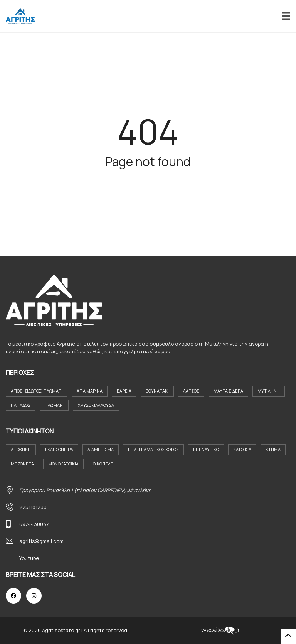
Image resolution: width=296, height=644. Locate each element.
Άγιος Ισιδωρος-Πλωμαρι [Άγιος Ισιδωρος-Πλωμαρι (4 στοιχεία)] (37, 391)
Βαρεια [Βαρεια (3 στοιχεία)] (124, 391)
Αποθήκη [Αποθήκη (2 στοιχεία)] (21, 449)
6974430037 (34, 524)
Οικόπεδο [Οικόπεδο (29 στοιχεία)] (103, 464)
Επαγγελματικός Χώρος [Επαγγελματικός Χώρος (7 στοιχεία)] (153, 449)
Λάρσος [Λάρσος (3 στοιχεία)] (191, 391)
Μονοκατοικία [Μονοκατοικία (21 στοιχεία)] (63, 464)
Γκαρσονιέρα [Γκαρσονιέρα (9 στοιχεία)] (59, 449)
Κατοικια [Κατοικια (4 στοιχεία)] (242, 449)
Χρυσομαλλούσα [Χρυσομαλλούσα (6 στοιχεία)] (96, 405)
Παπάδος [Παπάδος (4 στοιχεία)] (21, 405)
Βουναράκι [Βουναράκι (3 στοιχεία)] (157, 391)
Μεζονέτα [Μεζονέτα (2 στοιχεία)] (22, 464)
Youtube (29, 558)
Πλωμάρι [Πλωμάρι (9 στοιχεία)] (54, 405)
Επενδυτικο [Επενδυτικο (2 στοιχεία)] (206, 449)
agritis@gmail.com (41, 541)
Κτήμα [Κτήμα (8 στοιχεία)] (273, 449)
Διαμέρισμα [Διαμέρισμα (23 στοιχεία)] (101, 449)
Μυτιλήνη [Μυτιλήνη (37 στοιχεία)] (269, 391)
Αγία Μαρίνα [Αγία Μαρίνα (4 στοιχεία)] (90, 391)
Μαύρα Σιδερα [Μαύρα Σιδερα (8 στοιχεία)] (228, 391)
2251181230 (33, 507)
